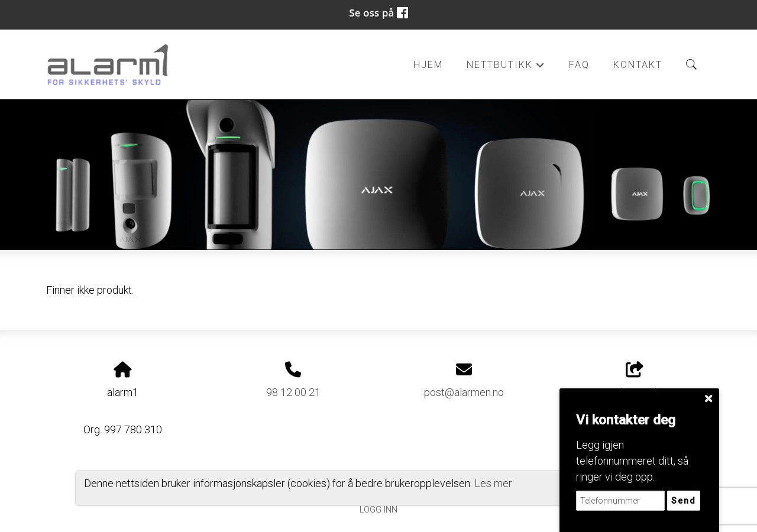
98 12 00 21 (293, 392)
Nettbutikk (506, 68)
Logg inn (378, 510)
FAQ (579, 65)
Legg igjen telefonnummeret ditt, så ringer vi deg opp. (632, 461)
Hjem (428, 65)
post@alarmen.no (464, 392)
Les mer (493, 483)
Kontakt (638, 65)
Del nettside (635, 380)
